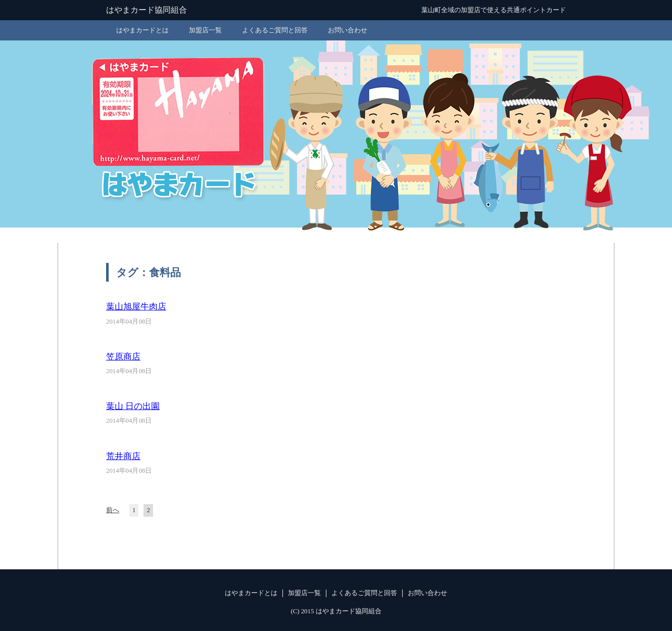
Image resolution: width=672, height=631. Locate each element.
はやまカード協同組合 (147, 10)
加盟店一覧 (205, 30)
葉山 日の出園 (133, 406)
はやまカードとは (142, 30)
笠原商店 (123, 357)
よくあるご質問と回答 (275, 30)
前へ (113, 510)
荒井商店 (123, 456)
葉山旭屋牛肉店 (136, 307)
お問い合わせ (348, 30)
